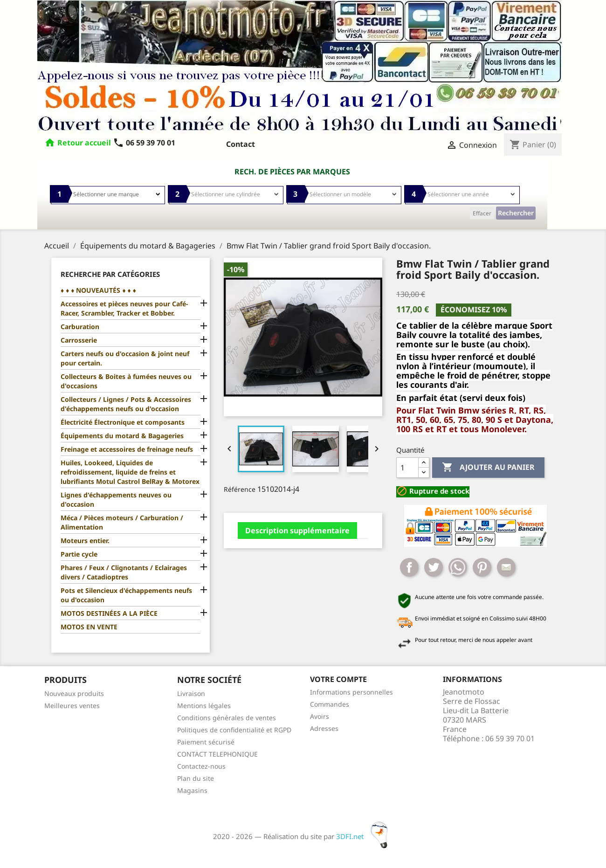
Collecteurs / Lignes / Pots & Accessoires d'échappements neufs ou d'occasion (126, 404)
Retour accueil (84, 143)
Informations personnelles (351, 692)
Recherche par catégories (110, 274)
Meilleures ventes (72, 706)
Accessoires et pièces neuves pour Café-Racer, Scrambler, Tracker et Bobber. (124, 308)
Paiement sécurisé (206, 742)
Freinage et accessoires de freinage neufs (127, 449)
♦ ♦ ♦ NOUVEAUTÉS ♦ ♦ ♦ (98, 290)
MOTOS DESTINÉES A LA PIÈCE (109, 613)
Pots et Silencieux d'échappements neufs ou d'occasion (126, 595)
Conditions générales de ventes (227, 718)
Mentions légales (204, 706)
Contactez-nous (201, 766)
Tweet (434, 567)
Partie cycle (79, 554)
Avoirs (320, 716)
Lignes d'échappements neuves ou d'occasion (116, 499)
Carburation (80, 327)
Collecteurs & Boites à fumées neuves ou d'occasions (126, 381)
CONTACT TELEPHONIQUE (217, 754)
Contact (241, 144)
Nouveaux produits (74, 693)
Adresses (324, 728)
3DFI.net (365, 836)
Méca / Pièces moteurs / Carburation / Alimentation (122, 522)
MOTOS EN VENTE (89, 627)
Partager (409, 567)
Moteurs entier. (85, 541)
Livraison (191, 693)
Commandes (330, 704)
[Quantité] (407, 468)
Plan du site (196, 778)
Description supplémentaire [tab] (297, 530)
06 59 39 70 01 (144, 143)
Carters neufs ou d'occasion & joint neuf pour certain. (125, 358)
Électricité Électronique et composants (123, 422)
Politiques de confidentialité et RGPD (234, 730)
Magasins (192, 790)
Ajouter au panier (488, 468)
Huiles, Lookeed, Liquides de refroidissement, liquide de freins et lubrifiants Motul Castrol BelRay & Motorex (130, 472)
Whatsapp (458, 567)
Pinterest (482, 567)
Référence (240, 489)
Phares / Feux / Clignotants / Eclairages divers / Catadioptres (124, 572)
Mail (506, 567)
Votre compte (338, 679)
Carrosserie (79, 340)
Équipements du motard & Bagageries (122, 436)
